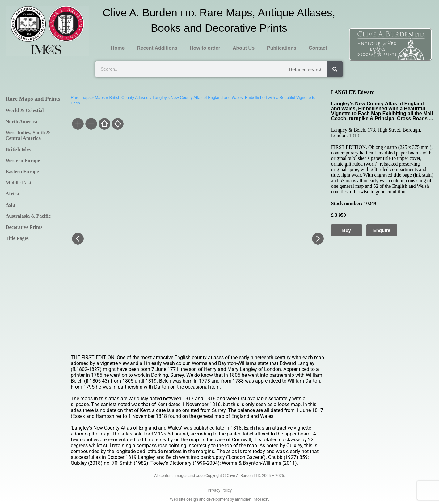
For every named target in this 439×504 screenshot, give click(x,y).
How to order (205, 48)
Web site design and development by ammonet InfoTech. (220, 499)
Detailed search (306, 70)
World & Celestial (25, 110)
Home (118, 48)
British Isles (18, 149)
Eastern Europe (22, 172)
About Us (244, 48)
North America (21, 122)
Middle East (18, 183)
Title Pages (17, 238)
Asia (10, 205)
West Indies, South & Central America (28, 135)
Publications (282, 48)
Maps (100, 97)
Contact (318, 48)
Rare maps (81, 97)
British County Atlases (129, 97)
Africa (12, 194)
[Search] (335, 69)
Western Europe (23, 160)
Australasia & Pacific (28, 216)
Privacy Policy (220, 490)
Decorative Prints (24, 227)
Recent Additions (157, 48)
